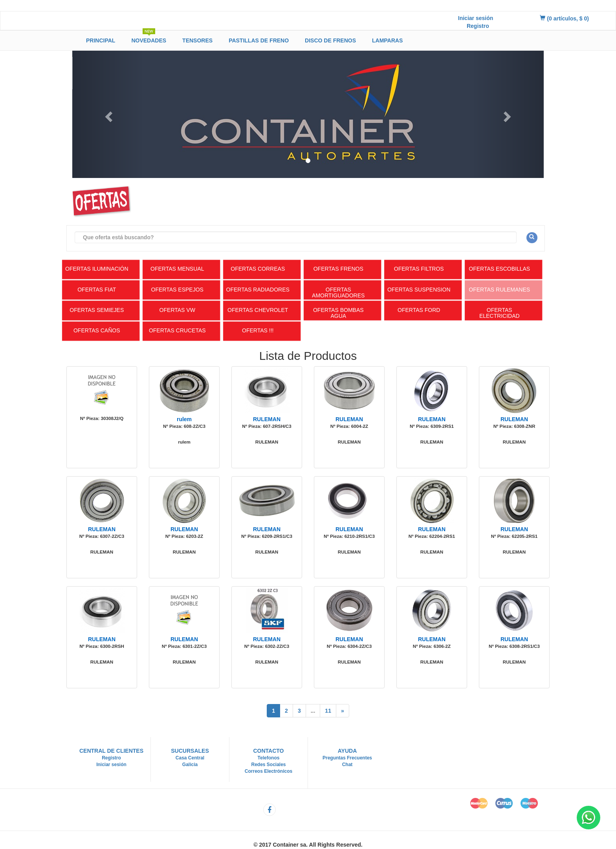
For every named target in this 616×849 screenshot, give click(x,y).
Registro (478, 26)
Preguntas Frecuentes (347, 758)
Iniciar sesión (476, 18)
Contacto (268, 751)
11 (328, 711)
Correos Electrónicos (269, 771)
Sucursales (190, 751)
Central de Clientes (111, 751)
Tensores (197, 40)
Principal (101, 40)
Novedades (149, 39)
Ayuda (347, 751)
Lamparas (387, 40)
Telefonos (269, 758)
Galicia (190, 765)
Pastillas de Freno (259, 40)
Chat (347, 765)
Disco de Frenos (330, 40)
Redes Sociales (268, 765)
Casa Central (190, 758)
